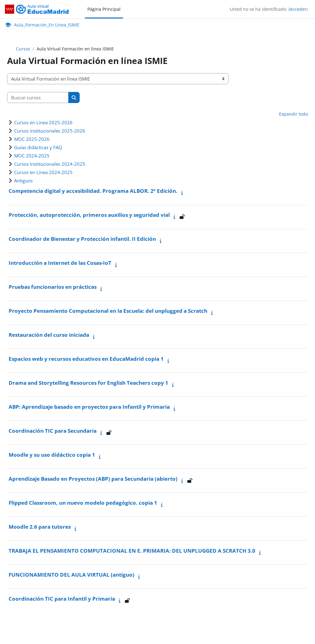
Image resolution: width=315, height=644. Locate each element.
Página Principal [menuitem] (104, 9)
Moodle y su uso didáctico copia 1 (52, 455)
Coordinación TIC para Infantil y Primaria (62, 599)
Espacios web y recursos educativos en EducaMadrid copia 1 (86, 359)
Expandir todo (293, 114)
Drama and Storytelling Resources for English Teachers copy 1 (88, 383)
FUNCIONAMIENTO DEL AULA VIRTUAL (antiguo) (72, 575)
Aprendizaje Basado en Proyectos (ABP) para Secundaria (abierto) (93, 479)
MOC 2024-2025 (32, 156)
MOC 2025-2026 (32, 139)
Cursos (23, 49)
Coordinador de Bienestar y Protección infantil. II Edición (82, 239)
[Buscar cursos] (38, 97)
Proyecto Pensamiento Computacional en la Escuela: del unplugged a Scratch (108, 311)
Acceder (298, 9)
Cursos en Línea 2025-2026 (43, 122)
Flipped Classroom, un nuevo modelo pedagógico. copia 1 (83, 503)
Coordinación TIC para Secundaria (53, 431)
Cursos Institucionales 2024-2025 (50, 164)
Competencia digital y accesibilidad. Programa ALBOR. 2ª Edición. (93, 191)
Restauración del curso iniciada (49, 335)
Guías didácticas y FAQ (38, 147)
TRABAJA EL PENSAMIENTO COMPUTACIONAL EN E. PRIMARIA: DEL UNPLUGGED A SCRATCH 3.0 (132, 551)
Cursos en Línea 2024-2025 (43, 172)
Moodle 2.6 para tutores (40, 527)
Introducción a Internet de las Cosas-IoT (60, 263)
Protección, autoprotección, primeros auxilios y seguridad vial (89, 215)
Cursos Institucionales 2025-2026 (50, 131)
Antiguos (23, 181)
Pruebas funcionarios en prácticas (53, 287)
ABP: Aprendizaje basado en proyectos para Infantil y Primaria (89, 407)
